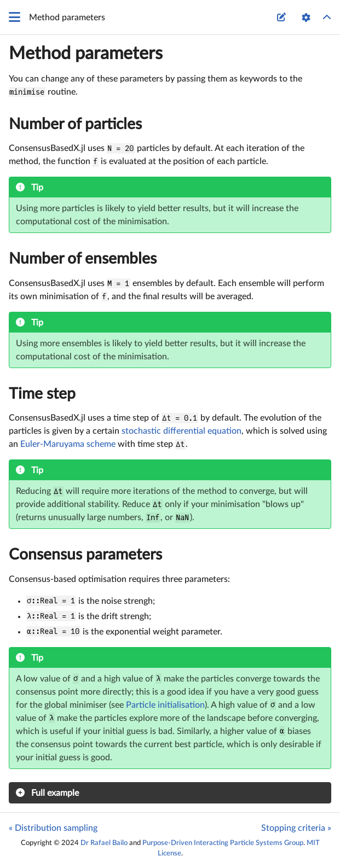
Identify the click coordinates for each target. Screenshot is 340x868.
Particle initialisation (165, 705)
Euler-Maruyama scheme (68, 444)
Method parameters (86, 54)
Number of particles (75, 124)
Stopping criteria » (296, 828)
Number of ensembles (83, 259)
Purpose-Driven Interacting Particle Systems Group (223, 843)
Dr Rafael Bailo (104, 843)
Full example (55, 793)
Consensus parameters (85, 555)
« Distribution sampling (53, 828)
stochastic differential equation (181, 431)
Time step (42, 394)
